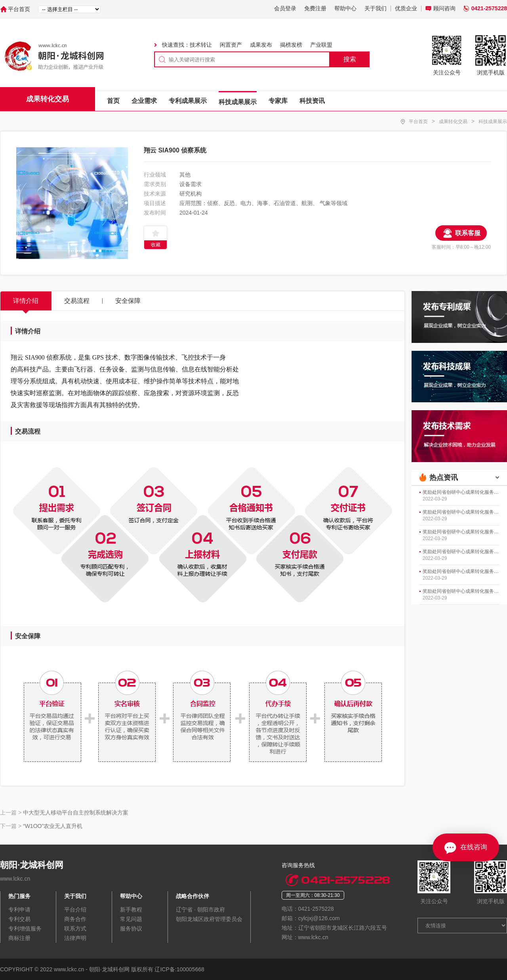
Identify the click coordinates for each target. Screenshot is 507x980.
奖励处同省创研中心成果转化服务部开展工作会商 (461, 492)
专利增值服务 (25, 929)
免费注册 (315, 8)
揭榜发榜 (291, 45)
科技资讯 (312, 101)
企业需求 (144, 101)
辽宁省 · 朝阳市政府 (200, 910)
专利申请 (19, 910)
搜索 (350, 59)
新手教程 (131, 910)
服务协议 (131, 929)
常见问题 (131, 919)
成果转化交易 (453, 122)
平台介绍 (75, 910)
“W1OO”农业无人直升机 (53, 826)
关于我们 (375, 8)
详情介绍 (26, 301)
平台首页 (19, 9)
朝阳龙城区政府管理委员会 (209, 919)
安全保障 (128, 301)
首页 (113, 101)
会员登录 (285, 8)
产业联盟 (321, 45)
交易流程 (77, 301)
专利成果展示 (188, 101)
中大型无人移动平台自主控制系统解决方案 (76, 813)
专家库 (278, 101)
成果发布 (261, 45)
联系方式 (75, 929)
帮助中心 (345, 8)
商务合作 (75, 919)
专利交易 (19, 919)
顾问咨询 (444, 8)
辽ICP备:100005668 (179, 969)
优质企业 (406, 8)
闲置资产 (231, 45)
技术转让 (201, 45)
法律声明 (75, 938)
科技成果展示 (238, 102)
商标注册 (19, 938)
